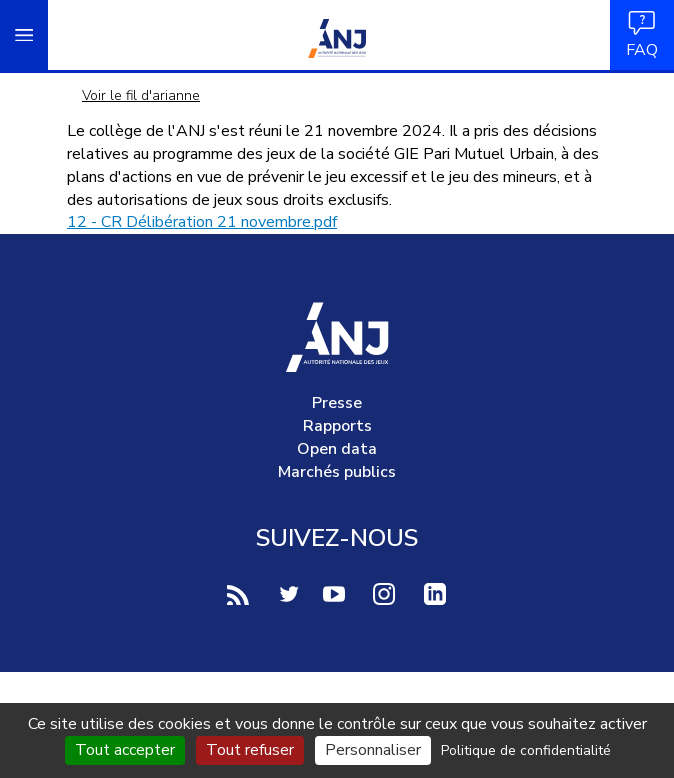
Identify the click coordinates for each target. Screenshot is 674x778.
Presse (337, 403)
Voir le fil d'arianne (141, 95)
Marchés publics (337, 472)
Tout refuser (250, 750)
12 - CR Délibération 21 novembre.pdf (202, 222)
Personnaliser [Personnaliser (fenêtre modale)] (373, 750)
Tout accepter (125, 750)
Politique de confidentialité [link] (526, 750)
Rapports (337, 426)
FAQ (642, 34)
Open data (337, 449)
